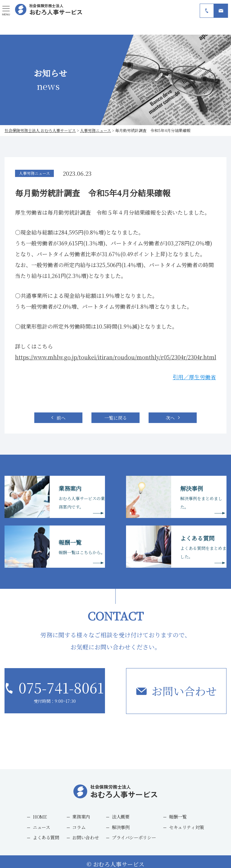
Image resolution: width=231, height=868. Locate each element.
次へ (170, 418)
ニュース (42, 827)
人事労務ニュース (34, 173)
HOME (40, 817)
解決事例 (121, 827)
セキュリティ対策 (186, 827)
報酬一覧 (178, 817)
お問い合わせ (184, 691)
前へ (61, 418)
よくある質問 (46, 837)
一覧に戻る (116, 418)
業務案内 (81, 817)
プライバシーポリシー (134, 837)
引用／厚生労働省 (194, 377)
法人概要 (121, 817)
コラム (79, 827)
